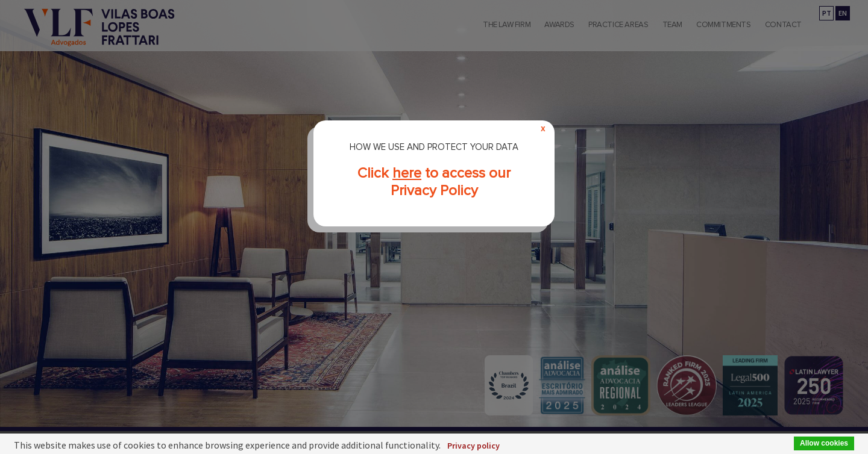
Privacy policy (473, 446)
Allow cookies (824, 443)
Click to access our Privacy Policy (434, 182)
